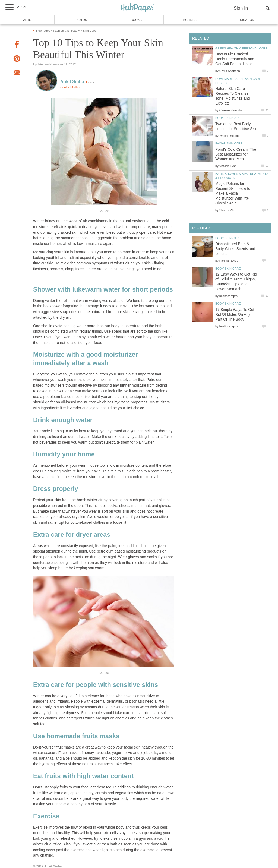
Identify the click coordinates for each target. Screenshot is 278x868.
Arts (27, 20)
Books (136, 20)
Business (191, 20)
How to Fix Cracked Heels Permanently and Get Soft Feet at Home (235, 59)
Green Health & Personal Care (241, 48)
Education (245, 20)
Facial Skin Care (229, 143)
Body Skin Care (228, 118)
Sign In (241, 8)
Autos (82, 20)
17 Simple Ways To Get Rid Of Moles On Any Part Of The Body (235, 315)
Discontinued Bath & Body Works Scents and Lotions (235, 249)
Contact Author (70, 87)
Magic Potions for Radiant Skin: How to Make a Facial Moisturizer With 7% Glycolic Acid (233, 193)
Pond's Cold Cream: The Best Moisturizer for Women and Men (236, 154)
